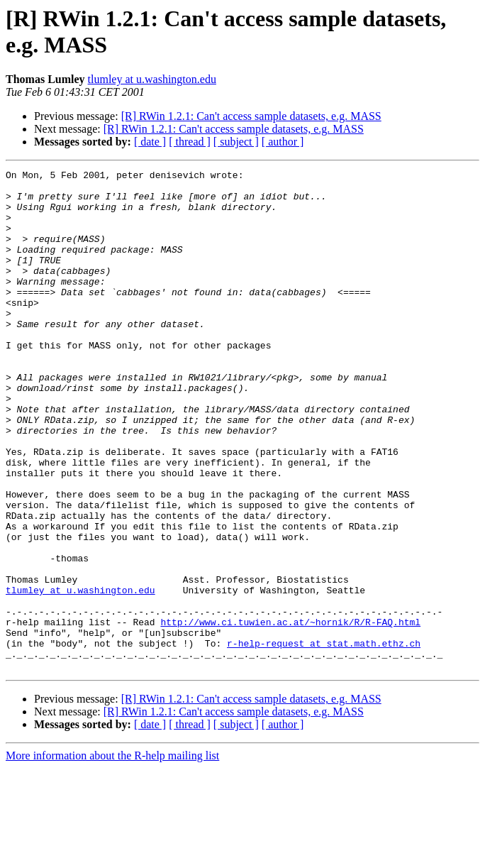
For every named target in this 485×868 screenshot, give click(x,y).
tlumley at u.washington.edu (152, 79)
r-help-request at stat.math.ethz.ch (324, 739)
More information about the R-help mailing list (112, 856)
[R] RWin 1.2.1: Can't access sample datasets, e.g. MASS (251, 116)
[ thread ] (190, 142)
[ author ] (283, 142)
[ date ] (150, 142)
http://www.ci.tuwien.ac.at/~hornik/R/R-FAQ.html (290, 713)
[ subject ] (236, 142)
